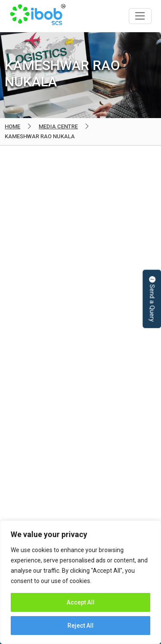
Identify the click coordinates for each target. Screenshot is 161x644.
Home (12, 126)
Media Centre (58, 126)
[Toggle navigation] (140, 16)
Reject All (80, 626)
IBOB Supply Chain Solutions (38, 16)
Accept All (80, 602)
